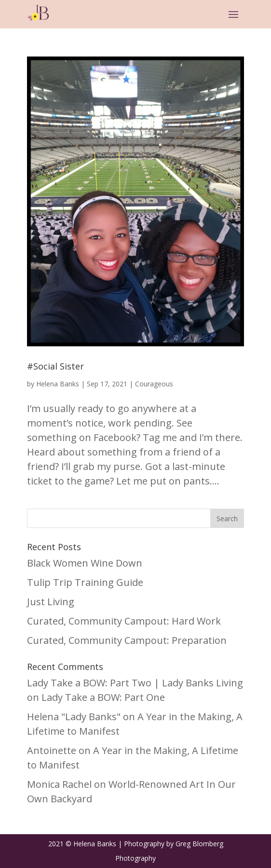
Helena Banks (58, 384)
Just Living (51, 602)
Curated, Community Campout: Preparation (127, 640)
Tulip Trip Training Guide (85, 582)
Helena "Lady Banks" (74, 717)
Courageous (154, 384)
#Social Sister (55, 366)
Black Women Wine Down (85, 563)
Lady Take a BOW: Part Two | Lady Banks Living (135, 683)
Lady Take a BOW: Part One (103, 697)
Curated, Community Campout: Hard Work (124, 621)
